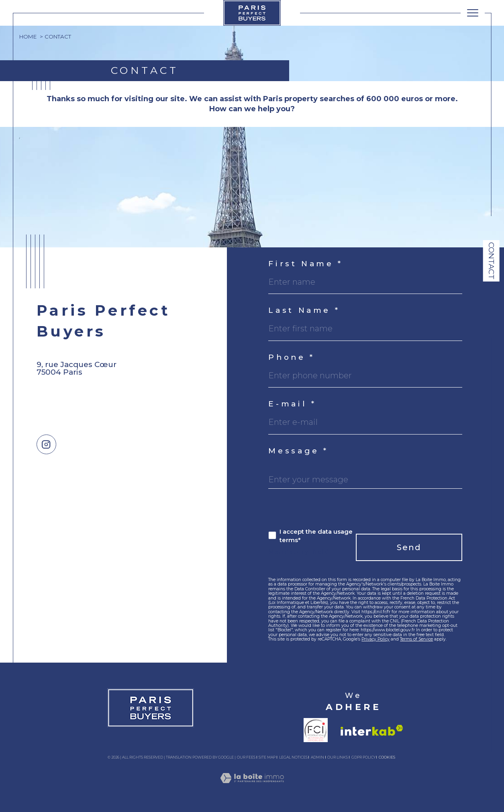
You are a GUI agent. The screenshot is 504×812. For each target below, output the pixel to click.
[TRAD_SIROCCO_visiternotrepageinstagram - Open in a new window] (46, 444)
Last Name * (304, 311)
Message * (298, 451)
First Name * (306, 264)
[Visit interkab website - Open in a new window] (372, 730)
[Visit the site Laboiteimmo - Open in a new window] (252, 787)
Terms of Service (416, 639)
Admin (317, 757)
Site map (267, 757)
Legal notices (293, 757)
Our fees (246, 757)
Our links (338, 757)
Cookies (387, 757)
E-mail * (292, 404)
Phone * (292, 358)
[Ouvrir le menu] (473, 13)
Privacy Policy (375, 639)
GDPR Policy (363, 757)
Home (28, 37)
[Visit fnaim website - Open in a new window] (316, 730)
